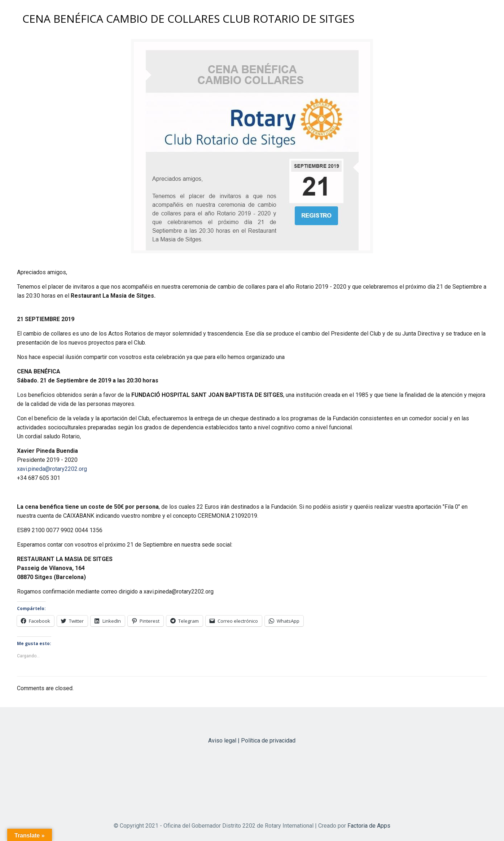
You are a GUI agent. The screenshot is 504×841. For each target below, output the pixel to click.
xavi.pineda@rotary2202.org (52, 469)
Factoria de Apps (369, 826)
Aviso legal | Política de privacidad (252, 741)
